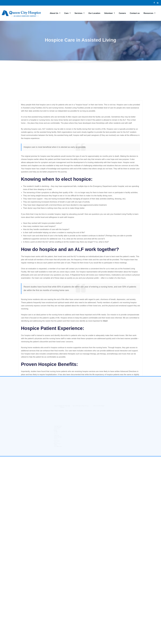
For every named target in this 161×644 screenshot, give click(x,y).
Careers (122, 13)
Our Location (94, 13)
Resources (149, 13)
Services (80, 13)
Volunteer (110, 13)
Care (67, 13)
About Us (55, 13)
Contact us (135, 13)
